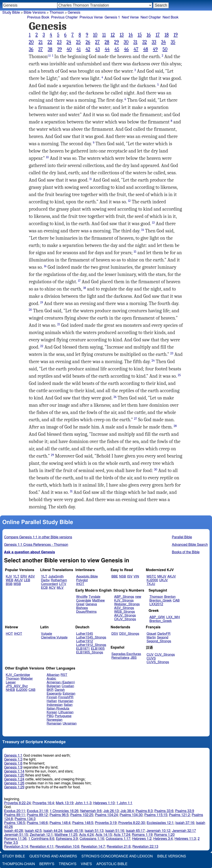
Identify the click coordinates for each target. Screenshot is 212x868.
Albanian (53, 675)
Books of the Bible (186, 552)
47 (136, 49)
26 (88, 42)
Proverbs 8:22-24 (18, 803)
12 (113, 35)
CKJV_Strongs (125, 619)
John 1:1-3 (83, 803)
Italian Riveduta (58, 709)
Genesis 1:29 (14, 787)
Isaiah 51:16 (115, 831)
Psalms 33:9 (185, 811)
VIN (136, 577)
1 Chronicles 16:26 (64, 811)
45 (117, 49)
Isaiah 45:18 (73, 831)
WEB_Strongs (125, 612)
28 (107, 42)
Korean (52, 712)
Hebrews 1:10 (104, 803)
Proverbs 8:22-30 (132, 823)
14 (131, 35)
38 (50, 49)
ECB (44, 588)
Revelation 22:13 (145, 847)
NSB (123, 577)
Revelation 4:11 (42, 847)
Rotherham (59, 580)
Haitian (52, 701)
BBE (115, 577)
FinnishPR (66, 697)
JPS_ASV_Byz (17, 686)
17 (158, 35)
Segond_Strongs (159, 641)
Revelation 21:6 (119, 847)
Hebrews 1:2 (142, 839)
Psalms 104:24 (106, 815)
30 (126, 42)
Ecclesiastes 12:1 (160, 823)
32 (145, 42)
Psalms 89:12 (37, 815)
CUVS (151, 658)
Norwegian (55, 720)
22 (50, 42)
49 (155, 49)
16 (149, 35)
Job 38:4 (127, 811)
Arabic (52, 679)
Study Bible (11, 13)
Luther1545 (84, 634)
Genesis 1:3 (13, 759)
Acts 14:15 (104, 835)
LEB (27, 580)
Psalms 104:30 (131, 815)
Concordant (50, 584)
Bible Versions (35, 13)
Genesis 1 (112, 17)
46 (126, 49)
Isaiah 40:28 (14, 831)
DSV (115, 634)
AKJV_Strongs (125, 615)
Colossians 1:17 (118, 839)
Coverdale (84, 600)
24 (69, 42)
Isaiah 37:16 (185, 823)
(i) (49, 56)
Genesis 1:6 (13, 763)
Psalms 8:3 (144, 811)
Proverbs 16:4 (43, 803)
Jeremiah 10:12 (158, 831)
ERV (24, 577)
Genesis (74, 13)
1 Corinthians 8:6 (41, 839)
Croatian (68, 686)
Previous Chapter (65, 17)
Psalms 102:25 (82, 815)
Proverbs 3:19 (106, 823)
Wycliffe (82, 597)
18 (167, 35)
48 (146, 49)
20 (31, 42)
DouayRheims (86, 612)
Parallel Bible (182, 537)
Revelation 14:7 (93, 847)
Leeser (11, 682)
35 (173, 42)
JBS (133, 658)
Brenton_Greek (160, 600)
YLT (16, 577)
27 (97, 42)
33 (154, 42)
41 (79, 49)
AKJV (19, 580)
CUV (150, 655)
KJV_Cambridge (18, 675)
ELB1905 (98, 649)
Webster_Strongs (127, 604)
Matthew (98, 600)
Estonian (69, 694)
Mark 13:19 (65, 803)
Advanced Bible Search (190, 545)
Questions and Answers (53, 856)
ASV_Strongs (124, 608)
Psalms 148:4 (60, 823)
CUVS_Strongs (158, 662)
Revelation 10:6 (67, 847)
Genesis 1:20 (14, 775)
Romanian (54, 724)
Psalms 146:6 (37, 823)
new (138, 597)
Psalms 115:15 (156, 815)
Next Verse (130, 17)
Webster (27, 679)
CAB (176, 600)
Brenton (170, 597)
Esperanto (54, 694)
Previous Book (38, 17)
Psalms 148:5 (83, 823)
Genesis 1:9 (13, 767)
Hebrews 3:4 (163, 839)
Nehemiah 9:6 (91, 811)
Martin (151, 637)
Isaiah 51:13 (94, 831)
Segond (162, 637)
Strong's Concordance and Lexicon (117, 856)
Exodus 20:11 (15, 811)
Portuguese (63, 716)
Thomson (57, 13)
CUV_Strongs (165, 655)
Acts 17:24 (122, 835)
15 (140, 35)
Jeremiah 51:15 (16, 835)
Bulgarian (54, 686)
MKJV (162, 577)
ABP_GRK (157, 617)
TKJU (151, 584)
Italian (68, 705)
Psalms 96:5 (59, 815)
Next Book (171, 17)
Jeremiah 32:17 (184, 831)
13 (122, 35)
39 (59, 49)
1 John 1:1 (125, 803)
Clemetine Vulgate (54, 637)
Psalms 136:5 (15, 823)
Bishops (82, 608)
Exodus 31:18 (37, 811)
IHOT (80, 584)
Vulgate (47, 634)
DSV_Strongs (129, 634)
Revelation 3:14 (16, 847)
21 (41, 42)
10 (95, 35)
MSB (17, 584)
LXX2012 (156, 604)
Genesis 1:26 (14, 783)
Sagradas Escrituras (126, 654)
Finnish (52, 697)
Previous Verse (91, 17)
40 (69, 49)
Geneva (91, 604)
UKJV (164, 580)
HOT (9, 634)
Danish (60, 690)
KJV (9, 577)
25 (78, 42)
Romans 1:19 (142, 835)
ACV (52, 588)
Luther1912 (84, 641)
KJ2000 (152, 580)
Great (80, 604)
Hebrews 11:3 (185, 839)
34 (163, 42)
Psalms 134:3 (25, 819)
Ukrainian (70, 724)
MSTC (151, 577)
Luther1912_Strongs (91, 645)
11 (104, 35)
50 (165, 49)
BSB (9, 584)
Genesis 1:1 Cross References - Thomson (36, 545)
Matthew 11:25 (66, 835)
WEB (9, 580)
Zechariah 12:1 (41, 835)
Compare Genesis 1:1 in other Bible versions (38, 537)
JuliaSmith (56, 577)
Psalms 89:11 (15, 815)
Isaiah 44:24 (53, 831)
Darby (45, 580)
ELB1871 (83, 649)
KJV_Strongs (124, 600)
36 (31, 49)
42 (88, 49)
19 (176, 35)
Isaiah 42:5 (33, 831)
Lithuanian (66, 712)
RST (64, 675)
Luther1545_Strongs (91, 637)
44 (107, 49)
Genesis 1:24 (14, 779)
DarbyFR (164, 634)
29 (116, 42)
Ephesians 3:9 (67, 839)
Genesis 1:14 (14, 771)
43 (97, 49)
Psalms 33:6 (164, 811)
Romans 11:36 (15, 839)
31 (135, 42)
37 (40, 49)
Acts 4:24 (86, 835)
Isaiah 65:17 (135, 831)
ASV (32, 577)
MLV (60, 588)
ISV (130, 577)
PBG (50, 716)
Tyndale (95, 597)
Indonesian (55, 705)
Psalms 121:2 (179, 815)
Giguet (152, 634)
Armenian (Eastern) (61, 682)
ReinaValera (120, 658)
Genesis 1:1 (13, 756)
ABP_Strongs (124, 597)
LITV (63, 584)
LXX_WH (173, 617)
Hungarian (66, 701)
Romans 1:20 (164, 835)
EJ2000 (22, 690)
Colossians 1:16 (92, 839)
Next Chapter (151, 17)
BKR (50, 690)
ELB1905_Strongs (90, 652)
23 (59, 42)
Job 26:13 (111, 811)
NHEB (10, 690)
